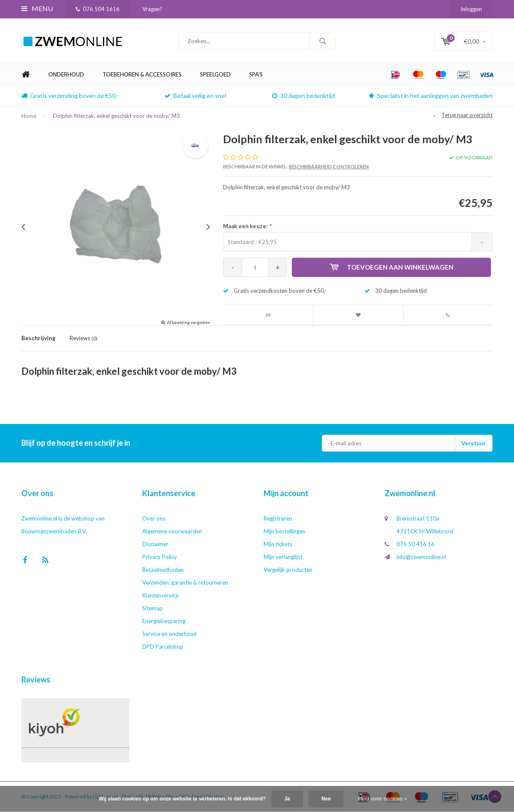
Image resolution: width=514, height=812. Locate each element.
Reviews (84, 338)
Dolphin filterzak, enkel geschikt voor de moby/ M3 (116, 116)
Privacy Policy (160, 557)
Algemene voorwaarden (172, 531)
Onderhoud (66, 74)
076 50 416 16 (416, 544)
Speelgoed (215, 74)
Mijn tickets (278, 544)
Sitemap (153, 608)
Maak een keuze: (247, 226)
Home (26, 75)
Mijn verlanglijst (283, 557)
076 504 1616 (98, 9)
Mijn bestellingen (285, 531)
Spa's (256, 74)
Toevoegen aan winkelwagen (391, 267)
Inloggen (471, 9)
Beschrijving (38, 338)
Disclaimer (155, 544)
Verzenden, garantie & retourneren (185, 583)
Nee (326, 799)
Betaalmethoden (163, 570)
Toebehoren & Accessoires (142, 74)
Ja (287, 799)
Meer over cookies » (383, 799)
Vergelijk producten (288, 570)
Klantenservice (160, 595)
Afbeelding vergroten (189, 322)
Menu (37, 8)
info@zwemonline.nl (421, 557)
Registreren (278, 518)
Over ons (154, 518)
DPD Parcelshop (163, 647)
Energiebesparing (164, 621)
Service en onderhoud (169, 634)
